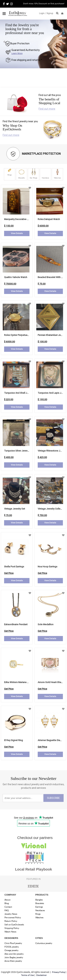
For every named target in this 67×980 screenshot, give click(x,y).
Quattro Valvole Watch (16, 277)
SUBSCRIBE (53, 798)
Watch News (10, 932)
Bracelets (40, 903)
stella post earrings (14, 567)
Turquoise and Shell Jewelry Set (21, 393)
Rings (38, 914)
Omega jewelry (11, 950)
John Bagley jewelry (14, 957)
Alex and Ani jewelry (14, 954)
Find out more (47, 109)
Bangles (39, 900)
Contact (8, 907)
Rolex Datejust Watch (49, 219)
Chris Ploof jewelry (13, 943)
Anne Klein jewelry (13, 961)
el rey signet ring (13, 740)
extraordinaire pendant (16, 624)
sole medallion (46, 624)
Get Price (9, 573)
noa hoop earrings (48, 567)
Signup (50, 13)
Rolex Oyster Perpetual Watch (20, 335)
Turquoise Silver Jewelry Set (19, 451)
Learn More (17, 53)
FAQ (7, 910)
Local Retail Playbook (33, 869)
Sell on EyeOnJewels (14, 925)
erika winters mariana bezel (19, 682)
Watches (39, 917)
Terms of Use (28, 975)
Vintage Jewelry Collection (52, 509)
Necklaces (40, 910)
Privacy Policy (59, 972)
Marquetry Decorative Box (18, 219)
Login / (43, 13)
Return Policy (11, 921)
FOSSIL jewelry (12, 947)
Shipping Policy (12, 928)
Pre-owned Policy (13, 917)
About (7, 900)
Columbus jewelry (44, 943)
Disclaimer (41, 975)
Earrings (39, 907)
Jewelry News (11, 914)
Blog (7, 903)
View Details (17, 233)
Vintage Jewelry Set (15, 509)
